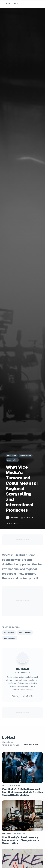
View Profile (28, 696)
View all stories (33, 744)
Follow (15, 696)
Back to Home (11, 4)
